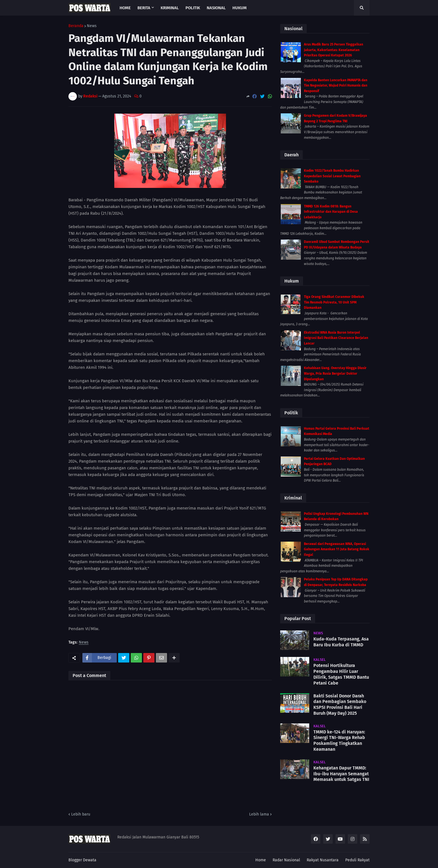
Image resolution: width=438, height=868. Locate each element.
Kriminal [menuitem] (170, 8)
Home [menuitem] (125, 8)
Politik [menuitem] (193, 8)
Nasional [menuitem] (216, 8)
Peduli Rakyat (357, 860)
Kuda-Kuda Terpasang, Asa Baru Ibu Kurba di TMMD (341, 642)
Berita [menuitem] (144, 8)
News (92, 26)
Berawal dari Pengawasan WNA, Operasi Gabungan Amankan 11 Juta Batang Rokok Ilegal (337, 549)
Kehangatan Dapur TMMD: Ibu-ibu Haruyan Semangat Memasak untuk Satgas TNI (341, 774)
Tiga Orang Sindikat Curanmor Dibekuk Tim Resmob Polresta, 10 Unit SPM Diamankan (334, 302)
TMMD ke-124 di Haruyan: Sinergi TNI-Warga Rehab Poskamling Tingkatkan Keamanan (339, 741)
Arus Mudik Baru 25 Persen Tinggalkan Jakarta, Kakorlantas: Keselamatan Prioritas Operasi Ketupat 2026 (334, 50)
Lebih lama (259, 814)
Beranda (76, 26)
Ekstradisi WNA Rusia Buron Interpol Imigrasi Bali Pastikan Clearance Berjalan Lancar (336, 338)
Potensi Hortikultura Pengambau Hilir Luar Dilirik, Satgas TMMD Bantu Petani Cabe (341, 674)
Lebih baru (81, 814)
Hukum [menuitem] (240, 8)
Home (261, 860)
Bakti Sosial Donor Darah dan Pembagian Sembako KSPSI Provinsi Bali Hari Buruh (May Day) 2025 (340, 705)
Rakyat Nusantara (323, 860)
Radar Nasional (286, 860)
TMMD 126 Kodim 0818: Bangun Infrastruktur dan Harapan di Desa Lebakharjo (331, 212)
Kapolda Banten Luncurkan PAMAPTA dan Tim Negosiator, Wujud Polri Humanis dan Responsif (336, 86)
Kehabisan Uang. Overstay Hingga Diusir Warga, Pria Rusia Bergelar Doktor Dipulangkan (335, 373)
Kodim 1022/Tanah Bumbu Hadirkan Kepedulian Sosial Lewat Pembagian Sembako (332, 176)
